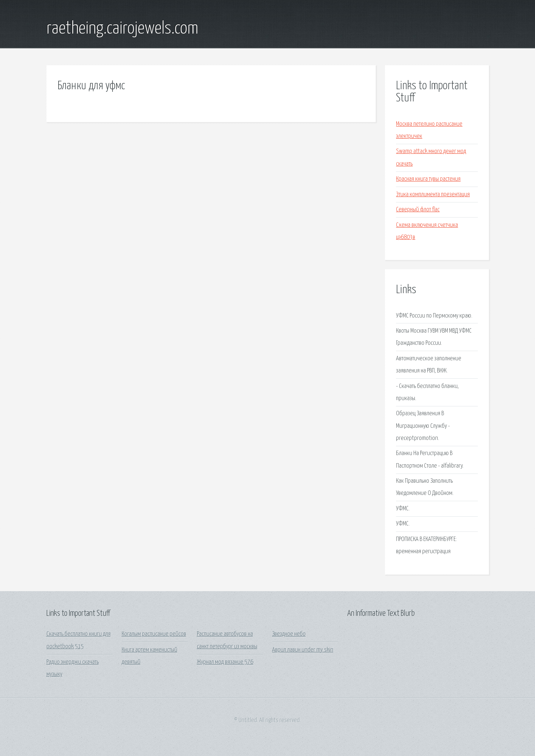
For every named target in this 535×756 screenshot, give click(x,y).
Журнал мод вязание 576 (225, 662)
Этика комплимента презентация (433, 195)
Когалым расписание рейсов (154, 634)
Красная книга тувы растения (428, 179)
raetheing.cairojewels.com (122, 29)
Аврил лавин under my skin (303, 650)
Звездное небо (289, 634)
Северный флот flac (418, 210)
